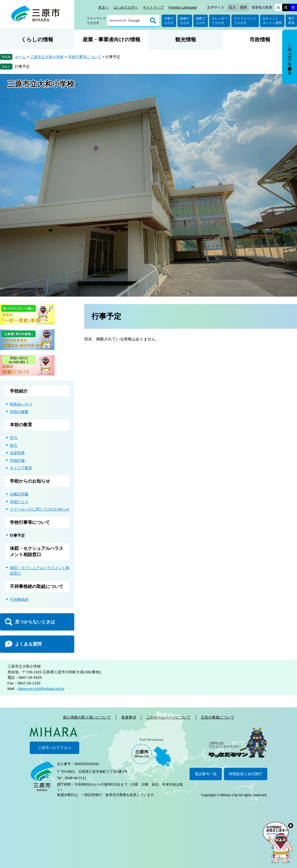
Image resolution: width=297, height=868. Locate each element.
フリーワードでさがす (96, 21)
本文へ (103, 7)
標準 (244, 7)
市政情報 (260, 39)
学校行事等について (85, 57)
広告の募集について (218, 717)
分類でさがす (169, 21)
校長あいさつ (21, 404)
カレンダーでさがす (220, 21)
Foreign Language (183, 7)
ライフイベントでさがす (245, 21)
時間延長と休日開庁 (246, 774)
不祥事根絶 (19, 599)
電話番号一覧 (206, 774)
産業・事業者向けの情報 (111, 39)
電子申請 (291, 21)
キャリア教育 (21, 468)
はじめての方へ (126, 7)
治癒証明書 (19, 494)
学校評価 (17, 460)
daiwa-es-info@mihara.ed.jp (41, 689)
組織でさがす (185, 21)
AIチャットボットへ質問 (272, 21)
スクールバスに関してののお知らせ (40, 509)
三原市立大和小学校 (47, 57)
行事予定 (22, 66)
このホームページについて (169, 717)
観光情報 (186, 39)
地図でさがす (201, 21)
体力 (14, 445)
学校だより (19, 502)
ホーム (20, 57)
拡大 (232, 7)
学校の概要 (19, 412)
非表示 (294, 30)
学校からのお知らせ (30, 481)
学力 (14, 438)
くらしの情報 (37, 39)
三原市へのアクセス (55, 748)
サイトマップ (153, 7)
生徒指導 (17, 453)
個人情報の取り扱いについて (87, 717)
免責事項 (129, 717)
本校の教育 (21, 425)
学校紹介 (19, 391)
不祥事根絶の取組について (37, 586)
